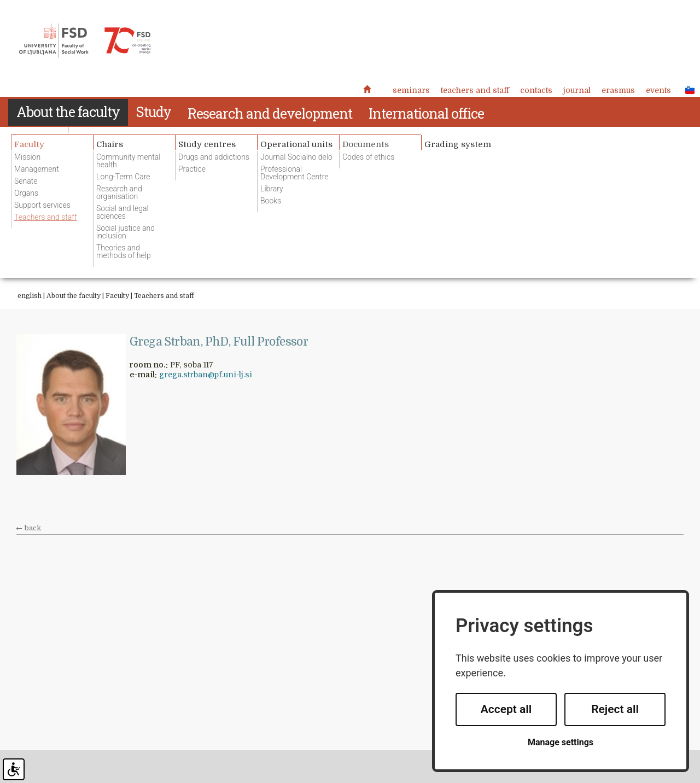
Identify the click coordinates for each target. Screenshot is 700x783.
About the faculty (74, 296)
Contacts (536, 90)
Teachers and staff (475, 90)
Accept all (506, 709)
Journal (577, 90)
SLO (687, 90)
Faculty (117, 296)
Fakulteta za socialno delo (85, 41)
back (33, 528)
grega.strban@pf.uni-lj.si (206, 375)
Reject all (615, 709)
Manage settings (561, 742)
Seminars (411, 90)
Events (658, 90)
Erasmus (618, 90)
